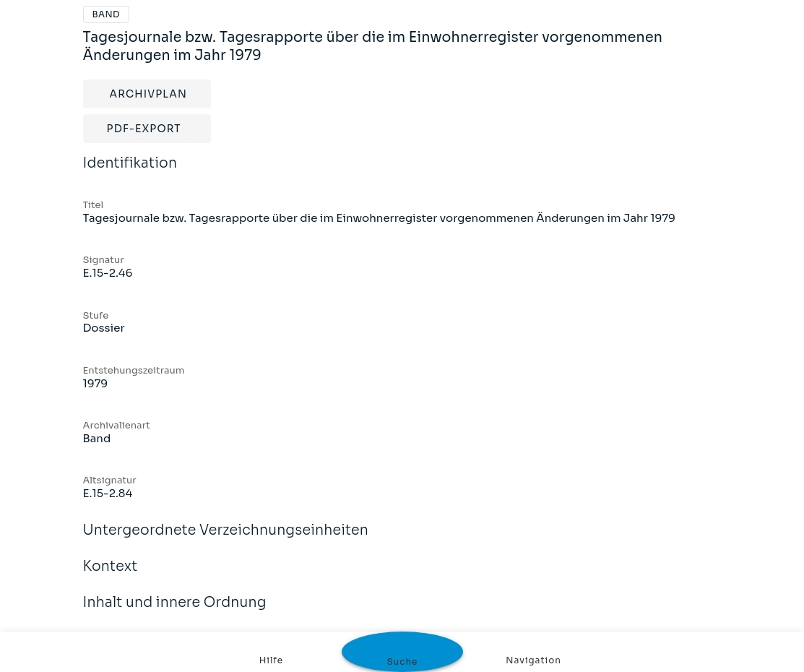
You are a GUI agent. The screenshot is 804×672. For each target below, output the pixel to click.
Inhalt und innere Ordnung (175, 612)
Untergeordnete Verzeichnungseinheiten (226, 540)
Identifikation (130, 173)
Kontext (111, 576)
